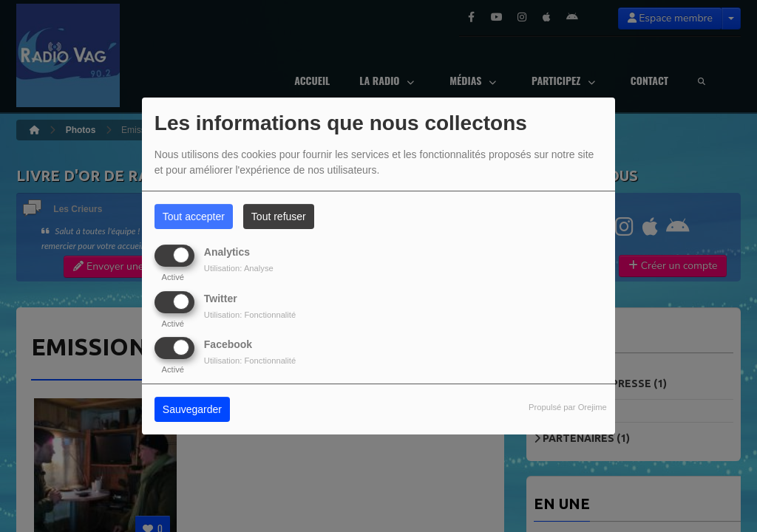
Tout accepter (194, 216)
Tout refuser (279, 216)
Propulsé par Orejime (568, 407)
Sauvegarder (192, 409)
